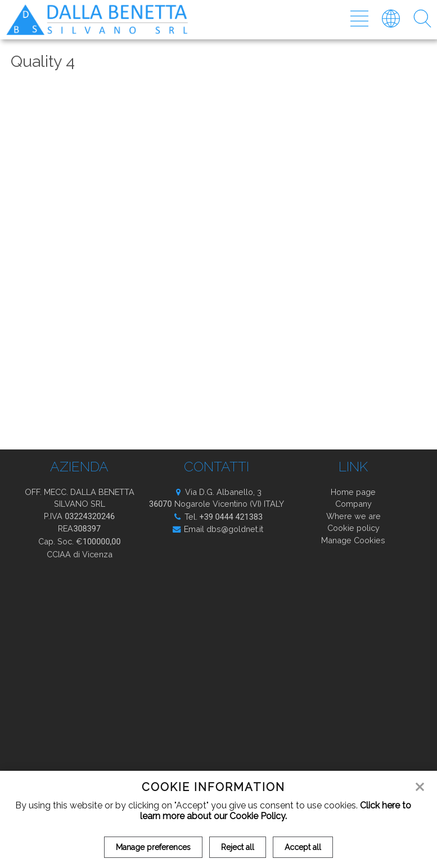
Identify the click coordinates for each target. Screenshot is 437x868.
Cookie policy (353, 528)
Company (353, 504)
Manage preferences (153, 847)
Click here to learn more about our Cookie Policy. (276, 811)
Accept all (303, 847)
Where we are (353, 516)
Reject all (238, 847)
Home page (353, 492)
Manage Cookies (353, 540)
